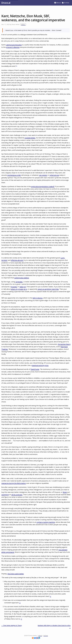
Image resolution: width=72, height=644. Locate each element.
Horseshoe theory (64, 344)
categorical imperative (14, 45)
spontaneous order (14, 175)
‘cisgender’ (19, 282)
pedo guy (23, 287)
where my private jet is (19, 289)
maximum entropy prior (40, 365)
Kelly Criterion (38, 298)
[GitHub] (37, 638)
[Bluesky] (35, 638)
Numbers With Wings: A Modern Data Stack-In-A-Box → (54, 627)
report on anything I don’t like (48, 289)
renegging (5, 495)
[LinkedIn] (39, 638)
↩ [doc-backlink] (50, 596)
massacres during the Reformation (14, 483)
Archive (66, 3)
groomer (14, 287)
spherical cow (54, 175)
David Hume (35, 369)
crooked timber (30, 138)
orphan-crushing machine (46, 522)
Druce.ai (6, 3)
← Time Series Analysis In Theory (12, 625)
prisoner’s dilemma (13, 47)
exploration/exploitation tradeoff (43, 186)
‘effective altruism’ (17, 260)
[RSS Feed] (33, 638)
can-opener (43, 175)
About (57, 3)
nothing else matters (22, 278)
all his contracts (17, 495)
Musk (65, 492)
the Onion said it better (16, 574)
